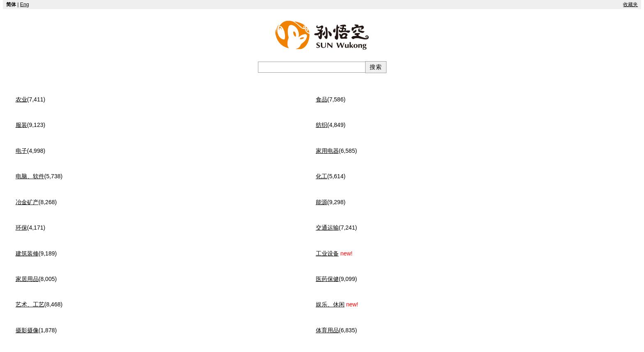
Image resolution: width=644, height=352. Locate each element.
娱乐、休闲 (330, 304)
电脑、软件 (30, 176)
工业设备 (327, 253)
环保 (21, 228)
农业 (21, 99)
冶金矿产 (27, 202)
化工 (322, 176)
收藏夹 (630, 5)
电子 (21, 151)
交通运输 (327, 228)
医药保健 (327, 279)
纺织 (322, 125)
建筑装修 (27, 253)
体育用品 (327, 330)
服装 (21, 125)
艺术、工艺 (30, 304)
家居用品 (27, 279)
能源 (322, 202)
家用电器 (327, 151)
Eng (25, 5)
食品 (322, 99)
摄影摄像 (27, 330)
